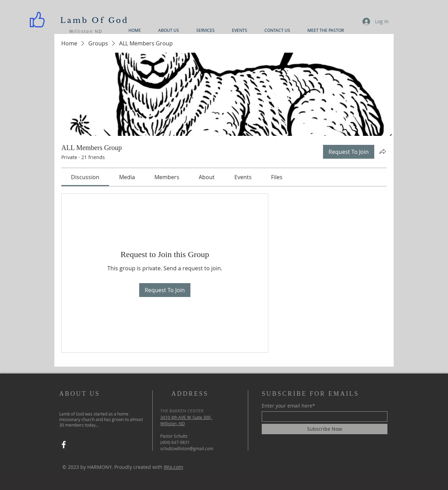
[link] (85, 177)
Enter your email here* (288, 406)
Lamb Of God (94, 20)
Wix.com (173, 467)
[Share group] (383, 151)
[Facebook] (64, 445)
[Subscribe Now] (325, 429)
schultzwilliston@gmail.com (187, 448)
